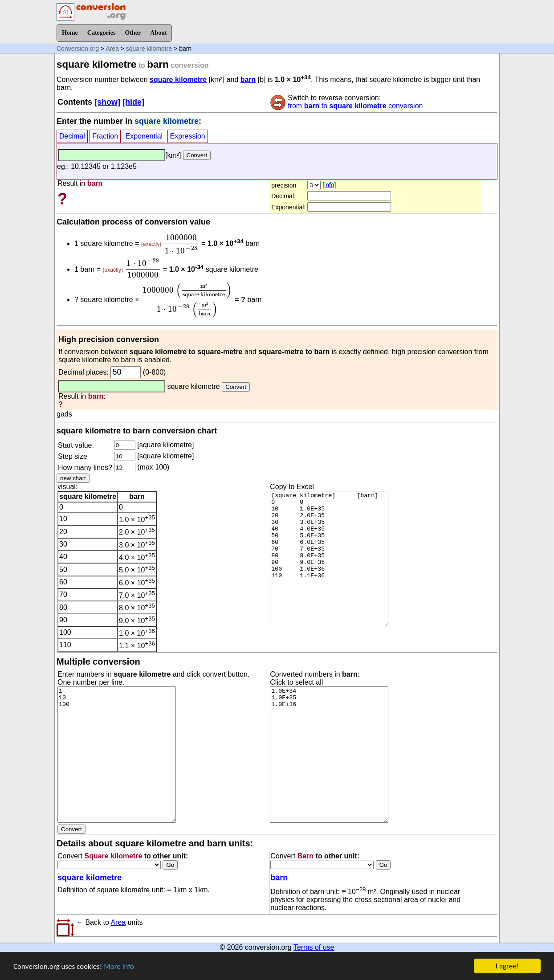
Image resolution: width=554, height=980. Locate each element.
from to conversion (355, 106)
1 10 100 (117, 755)
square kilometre (149, 49)
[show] (107, 102)
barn (248, 80)
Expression (188, 136)
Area (112, 49)
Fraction (105, 136)
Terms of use (314, 947)
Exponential (144, 136)
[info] (329, 185)
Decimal (72, 136)
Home (70, 33)
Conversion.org (78, 49)
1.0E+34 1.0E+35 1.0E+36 (329, 755)
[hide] (133, 102)
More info (119, 966)
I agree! (507, 966)
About (158, 33)
